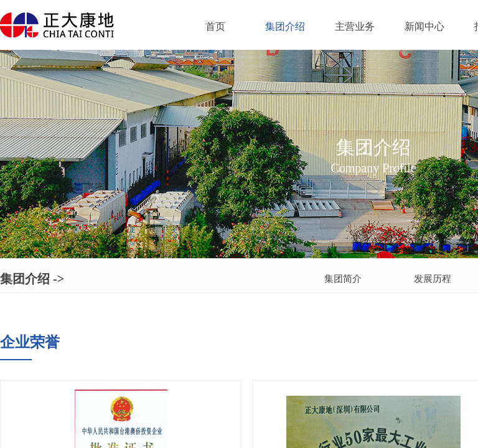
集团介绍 (285, 26)
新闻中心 (424, 26)
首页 (215, 26)
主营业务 (355, 26)
